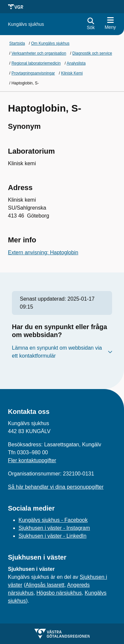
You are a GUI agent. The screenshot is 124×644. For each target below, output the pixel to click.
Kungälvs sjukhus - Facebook (53, 520)
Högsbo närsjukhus (59, 593)
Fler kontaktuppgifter (32, 460)
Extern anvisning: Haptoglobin (43, 252)
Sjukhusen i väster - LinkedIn (52, 536)
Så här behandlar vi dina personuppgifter (56, 487)
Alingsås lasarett (45, 585)
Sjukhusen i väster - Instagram (54, 528)
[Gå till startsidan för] (26, 24)
